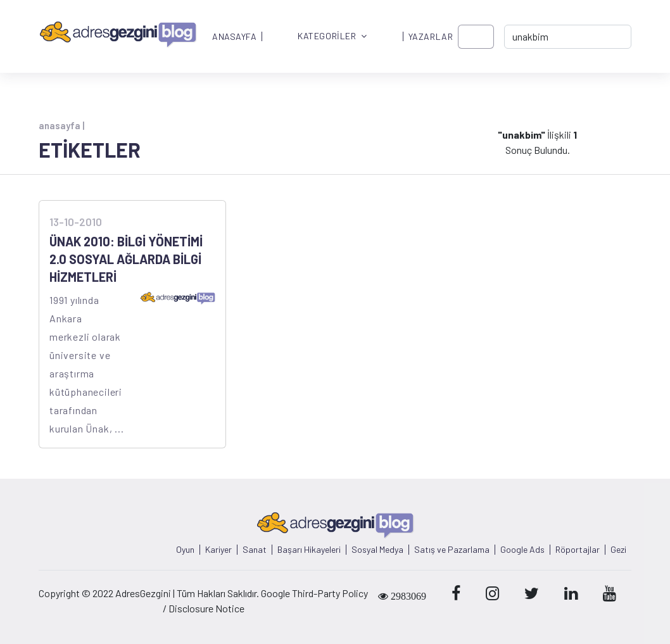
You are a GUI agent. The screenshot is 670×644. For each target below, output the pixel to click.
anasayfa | (61, 125)
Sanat (255, 550)
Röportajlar (578, 550)
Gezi (618, 550)
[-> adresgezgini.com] (568, 37)
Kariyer (218, 550)
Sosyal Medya (377, 550)
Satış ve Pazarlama (452, 550)
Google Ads (522, 550)
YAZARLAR (431, 37)
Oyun (185, 550)
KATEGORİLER (332, 36)
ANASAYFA (234, 37)
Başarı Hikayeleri (309, 550)
